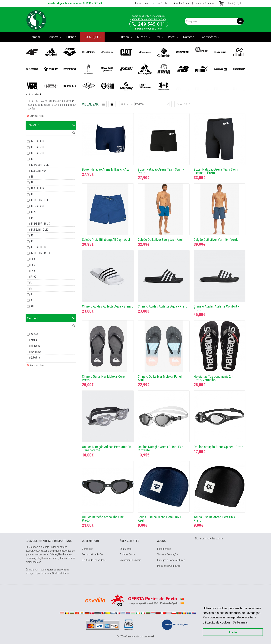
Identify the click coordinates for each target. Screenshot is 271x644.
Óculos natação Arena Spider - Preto (218, 447)
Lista (103, 104)
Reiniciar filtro (35, 116)
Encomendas (164, 549)
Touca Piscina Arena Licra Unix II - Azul (161, 519)
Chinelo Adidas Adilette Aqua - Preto (162, 306)
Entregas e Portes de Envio (171, 560)
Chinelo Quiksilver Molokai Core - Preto (104, 378)
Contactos (88, 549)
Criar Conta (161, 3)
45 (32, 235)
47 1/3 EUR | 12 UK (40, 253)
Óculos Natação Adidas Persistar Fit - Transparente (107, 448)
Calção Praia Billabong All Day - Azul (106, 240)
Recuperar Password (130, 560)
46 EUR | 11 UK (38, 247)
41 (32, 177)
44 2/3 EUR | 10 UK (40, 224)
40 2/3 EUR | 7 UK (39, 165)
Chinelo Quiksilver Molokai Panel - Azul (161, 378)
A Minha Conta (181, 3)
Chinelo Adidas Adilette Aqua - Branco (108, 306)
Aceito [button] (232, 631)
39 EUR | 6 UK (37, 153)
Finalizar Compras (205, 3)
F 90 (33, 271)
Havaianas (36, 352)
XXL (33, 306)
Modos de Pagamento (169, 566)
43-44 (33, 212)
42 (32, 182)
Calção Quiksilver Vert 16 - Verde (216, 240)
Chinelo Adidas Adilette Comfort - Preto (216, 308)
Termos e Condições (93, 554)
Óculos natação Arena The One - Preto (104, 519)
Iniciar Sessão (143, 3)
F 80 (33, 259)
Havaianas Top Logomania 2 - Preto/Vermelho (213, 378)
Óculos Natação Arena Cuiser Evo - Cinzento (161, 448)
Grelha (112, 104)
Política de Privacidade (94, 560)
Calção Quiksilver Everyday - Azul (160, 240)
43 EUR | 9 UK (37, 206)
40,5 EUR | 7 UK (38, 171)
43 (32, 194)
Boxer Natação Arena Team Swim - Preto (161, 171)
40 (32, 159)
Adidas (34, 334)
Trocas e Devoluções (168, 554)
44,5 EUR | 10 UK (39, 230)
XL (32, 300)
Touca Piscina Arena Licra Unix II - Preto (216, 519)
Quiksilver (36, 358)
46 (32, 241)
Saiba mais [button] (239, 622)
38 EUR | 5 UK (37, 147)
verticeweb (149, 636)
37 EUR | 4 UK (37, 141)
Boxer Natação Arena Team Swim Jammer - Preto (216, 171)
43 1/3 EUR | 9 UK (39, 200)
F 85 (33, 265)
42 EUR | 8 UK (37, 188)
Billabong (35, 346)
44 (32, 218)
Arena (34, 340)
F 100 (33, 277)
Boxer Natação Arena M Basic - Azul (106, 169)
